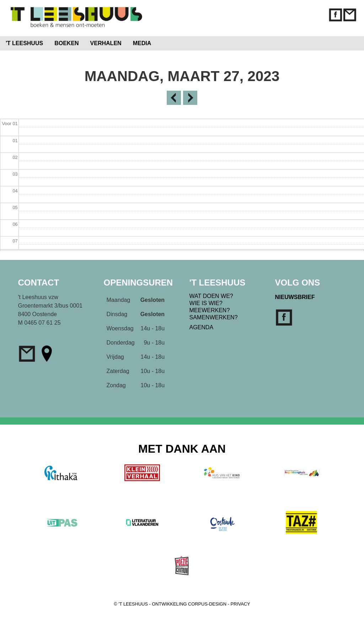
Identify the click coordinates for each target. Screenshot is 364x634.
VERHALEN (106, 43)
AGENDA (202, 327)
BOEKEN (66, 43)
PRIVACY (240, 604)
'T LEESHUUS (24, 43)
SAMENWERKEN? (214, 317)
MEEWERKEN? (210, 310)
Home (172, 42)
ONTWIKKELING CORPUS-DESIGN (189, 604)
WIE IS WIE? (206, 303)
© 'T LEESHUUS (131, 604)
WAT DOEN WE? (211, 296)
